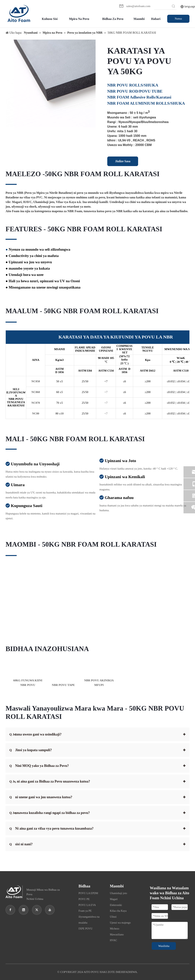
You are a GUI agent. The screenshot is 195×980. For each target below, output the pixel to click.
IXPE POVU (86, 929)
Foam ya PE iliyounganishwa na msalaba (89, 917)
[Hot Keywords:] (174, 7)
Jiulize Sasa (123, 161)
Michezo (114, 929)
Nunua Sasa (178, 20)
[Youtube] (50, 910)
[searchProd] (162, 7)
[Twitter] (37, 910)
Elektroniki (116, 905)
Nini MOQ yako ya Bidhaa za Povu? (39, 766)
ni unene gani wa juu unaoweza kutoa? (41, 797)
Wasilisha (164, 946)
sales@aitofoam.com (138, 6)
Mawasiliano (117, 935)
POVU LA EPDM (88, 893)
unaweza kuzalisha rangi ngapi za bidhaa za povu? (50, 813)
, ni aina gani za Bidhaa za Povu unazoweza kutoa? (50, 781)
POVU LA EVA (87, 905)
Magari (114, 899)
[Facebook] (10, 910)
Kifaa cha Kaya (118, 911)
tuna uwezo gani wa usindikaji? (35, 734)
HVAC (113, 940)
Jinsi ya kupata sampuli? (31, 750)
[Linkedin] (24, 910)
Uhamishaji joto (118, 893)
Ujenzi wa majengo (120, 923)
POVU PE (84, 899)
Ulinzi (113, 917)
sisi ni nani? (21, 844)
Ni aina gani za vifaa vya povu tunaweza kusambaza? (51, 828)
